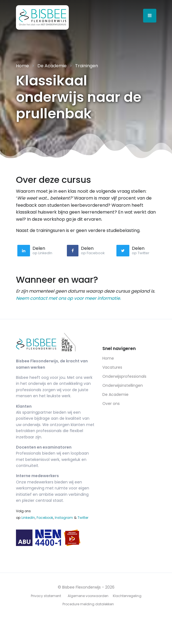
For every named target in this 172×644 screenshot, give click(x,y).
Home (22, 66)
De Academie (52, 66)
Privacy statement (46, 596)
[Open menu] (150, 16)
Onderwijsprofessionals (124, 376)
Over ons (111, 404)
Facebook (45, 518)
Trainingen (87, 66)
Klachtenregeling (127, 596)
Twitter (83, 518)
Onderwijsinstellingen (123, 385)
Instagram (64, 518)
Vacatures (112, 367)
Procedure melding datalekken (88, 604)
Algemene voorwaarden (88, 596)
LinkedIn (28, 518)
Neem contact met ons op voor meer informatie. (68, 298)
